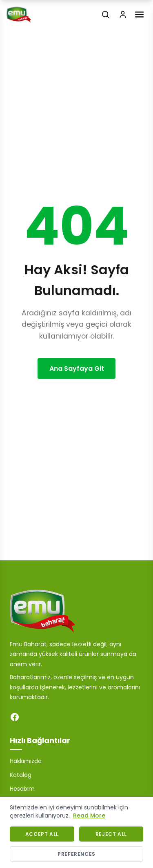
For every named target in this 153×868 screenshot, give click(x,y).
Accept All (42, 834)
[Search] (106, 15)
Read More (89, 816)
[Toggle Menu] (139, 14)
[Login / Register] (123, 15)
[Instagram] (31, 717)
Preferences (76, 854)
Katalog (21, 775)
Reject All (111, 834)
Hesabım (22, 789)
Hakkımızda (26, 761)
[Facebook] (15, 717)
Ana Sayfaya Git (77, 368)
